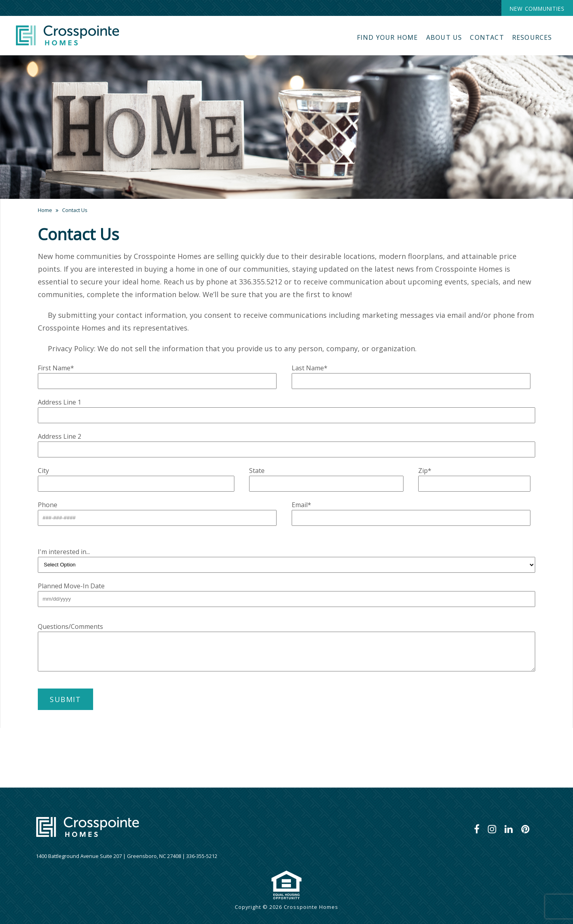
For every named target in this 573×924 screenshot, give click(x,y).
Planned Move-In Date (71, 586)
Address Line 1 (59, 402)
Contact (487, 37)
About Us (444, 37)
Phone (48, 505)
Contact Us (75, 210)
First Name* (56, 368)
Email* (301, 505)
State (257, 471)
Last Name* (310, 368)
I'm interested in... (64, 552)
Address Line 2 (59, 436)
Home (45, 210)
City (43, 471)
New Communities (537, 9)
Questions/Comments (70, 626)
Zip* (425, 471)
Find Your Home (388, 37)
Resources (532, 37)
